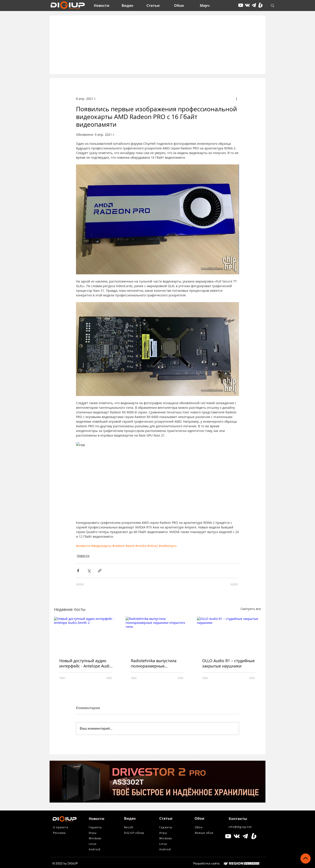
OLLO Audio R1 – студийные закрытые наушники (228, 663)
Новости (83, 556)
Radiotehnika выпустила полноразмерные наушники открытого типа (156, 663)
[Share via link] (100, 571)
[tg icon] (254, 5)
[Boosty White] (260, 5)
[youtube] (241, 5)
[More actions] (236, 99)
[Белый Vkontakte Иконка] (237, 836)
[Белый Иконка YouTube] (228, 836)
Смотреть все (251, 609)
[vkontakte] (247, 5)
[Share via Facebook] (78, 571)
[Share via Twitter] (89, 571)
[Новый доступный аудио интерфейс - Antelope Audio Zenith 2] (86, 635)
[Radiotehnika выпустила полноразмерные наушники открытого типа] (158, 635)
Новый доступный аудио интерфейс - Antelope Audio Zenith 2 (86, 663)
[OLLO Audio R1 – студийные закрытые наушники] (229, 635)
